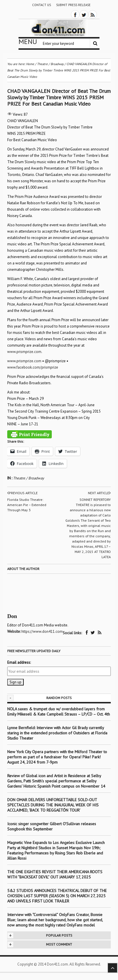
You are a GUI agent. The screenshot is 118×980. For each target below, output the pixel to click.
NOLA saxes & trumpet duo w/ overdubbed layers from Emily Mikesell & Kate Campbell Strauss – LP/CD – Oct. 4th (59, 711)
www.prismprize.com (24, 352)
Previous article (22, 493)
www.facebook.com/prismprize (33, 367)
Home (30, 64)
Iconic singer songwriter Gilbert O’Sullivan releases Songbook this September (52, 826)
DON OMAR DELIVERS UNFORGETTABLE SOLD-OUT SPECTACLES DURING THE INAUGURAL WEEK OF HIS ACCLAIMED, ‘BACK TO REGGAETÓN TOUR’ (53, 805)
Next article (99, 493)
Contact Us (42, 5)
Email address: (19, 662)
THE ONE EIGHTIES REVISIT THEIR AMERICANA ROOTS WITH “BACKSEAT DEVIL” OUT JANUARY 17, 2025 (55, 874)
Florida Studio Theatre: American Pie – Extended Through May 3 (27, 505)
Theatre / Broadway (28, 478)
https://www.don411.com (42, 631)
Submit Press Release (73, 5)
